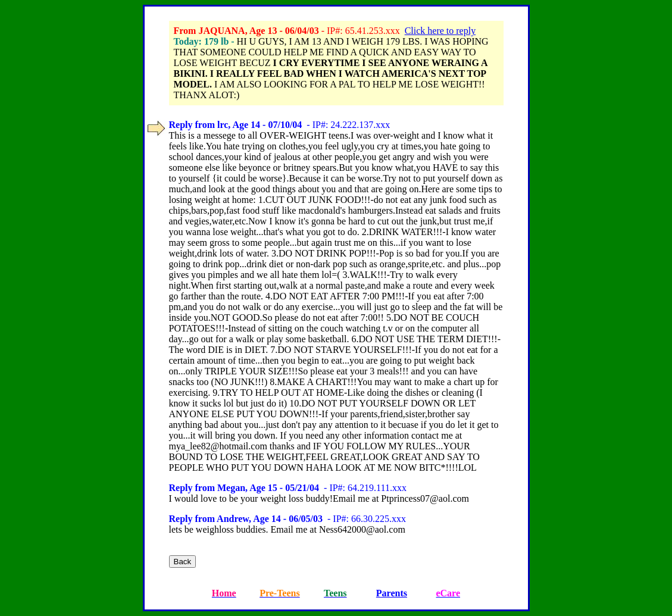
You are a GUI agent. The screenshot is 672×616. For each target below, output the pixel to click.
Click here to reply (440, 31)
